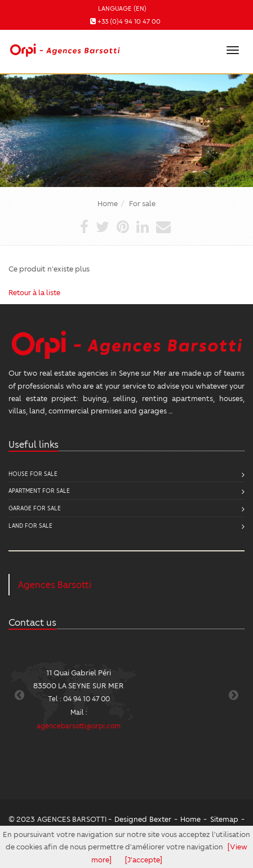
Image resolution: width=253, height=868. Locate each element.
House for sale (33, 473)
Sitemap (224, 819)
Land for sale (30, 525)
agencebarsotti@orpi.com (79, 725)
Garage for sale (35, 508)
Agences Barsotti (55, 584)
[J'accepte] (144, 859)
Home (108, 203)
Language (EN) (122, 8)
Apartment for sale (39, 490)
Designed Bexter (143, 819)
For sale (142, 203)
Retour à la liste (34, 292)
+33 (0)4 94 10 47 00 (129, 21)
